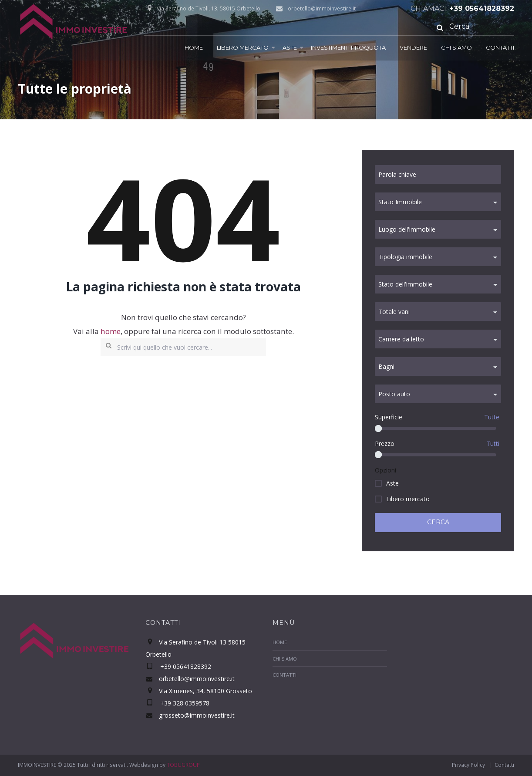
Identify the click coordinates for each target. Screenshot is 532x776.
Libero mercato (243, 47)
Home (194, 47)
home (111, 331)
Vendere (413, 47)
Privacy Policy (468, 765)
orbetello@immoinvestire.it (322, 8)
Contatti (500, 47)
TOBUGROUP (183, 765)
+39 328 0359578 (184, 703)
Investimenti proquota (348, 47)
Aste (290, 47)
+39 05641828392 (482, 8)
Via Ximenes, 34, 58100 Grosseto (205, 691)
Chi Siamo (456, 47)
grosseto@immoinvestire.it (197, 715)
